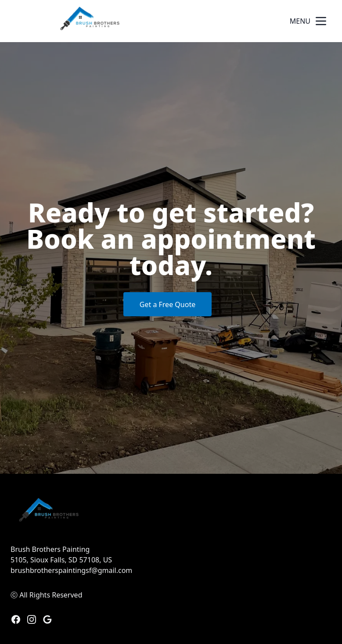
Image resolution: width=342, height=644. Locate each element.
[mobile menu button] (321, 21)
